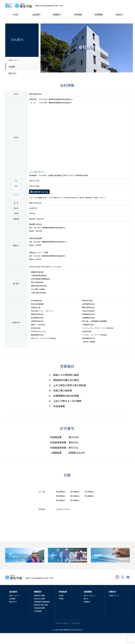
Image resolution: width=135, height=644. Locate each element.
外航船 (61, 599)
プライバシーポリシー (62, 623)
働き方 (86, 599)
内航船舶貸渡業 (39, 608)
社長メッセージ (14, 60)
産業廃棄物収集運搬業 (42, 602)
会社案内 (36, 14)
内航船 (61, 595)
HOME (16, 14)
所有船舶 (78, 14)
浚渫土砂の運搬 (39, 599)
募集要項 (87, 602)
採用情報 (99, 14)
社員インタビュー (90, 595)
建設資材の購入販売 (41, 605)
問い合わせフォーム (39, 192)
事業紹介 (57, 14)
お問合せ (119, 14)
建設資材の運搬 (39, 595)
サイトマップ (76, 623)
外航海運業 (38, 611)
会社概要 (12, 67)
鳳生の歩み (13, 73)
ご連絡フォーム (114, 595)
